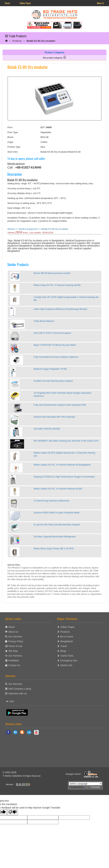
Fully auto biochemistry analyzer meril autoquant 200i (60, 405)
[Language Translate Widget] (85, 784)
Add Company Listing (20, 689)
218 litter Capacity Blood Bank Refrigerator (55, 537)
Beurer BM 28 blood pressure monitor (52, 273)
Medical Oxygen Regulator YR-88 (50, 369)
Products (17, 41)
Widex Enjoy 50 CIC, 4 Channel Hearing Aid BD (57, 285)
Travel (64, 646)
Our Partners (15, 656)
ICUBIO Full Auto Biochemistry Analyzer (53, 381)
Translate (92, 787)
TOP (10, 702)
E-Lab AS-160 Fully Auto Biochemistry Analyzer (57, 525)
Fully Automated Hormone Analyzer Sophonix (56, 357)
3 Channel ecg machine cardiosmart (51, 501)
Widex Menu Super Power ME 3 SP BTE (54, 549)
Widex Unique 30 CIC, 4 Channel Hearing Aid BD (58, 489)
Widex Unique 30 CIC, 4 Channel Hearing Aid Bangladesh (62, 465)
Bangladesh (67, 641)
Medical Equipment (28, 229)
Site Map (13, 651)
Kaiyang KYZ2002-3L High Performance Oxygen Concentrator (64, 477)
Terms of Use (15, 646)
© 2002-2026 (9, 772)
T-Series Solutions (13, 776)
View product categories (54, 57)
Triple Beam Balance (44, 321)
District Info (66, 665)
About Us (13, 632)
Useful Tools (67, 656)
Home (7, 3)
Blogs (63, 651)
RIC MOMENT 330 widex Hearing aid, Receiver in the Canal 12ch (66, 441)
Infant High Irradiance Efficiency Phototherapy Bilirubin (60, 309)
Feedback (14, 660)
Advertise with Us (18, 694)
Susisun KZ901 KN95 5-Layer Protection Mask (57, 513)
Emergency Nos (69, 660)
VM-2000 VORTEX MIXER (47, 429)
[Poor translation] (12, 812)
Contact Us (14, 665)
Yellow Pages (25, 3)
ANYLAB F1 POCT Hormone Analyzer (52, 333)
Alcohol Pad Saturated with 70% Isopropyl (54, 417)
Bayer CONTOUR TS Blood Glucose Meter (55, 345)
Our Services (15, 637)
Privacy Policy (16, 641)
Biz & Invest (67, 637)
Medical (11, 229)
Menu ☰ (101, 3)
